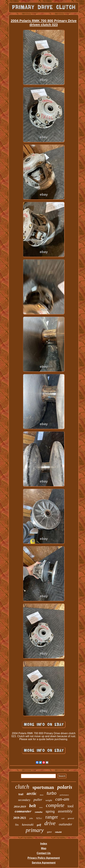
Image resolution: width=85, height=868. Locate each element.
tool (71, 806)
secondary (24, 800)
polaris (65, 787)
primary (35, 830)
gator (49, 832)
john (31, 818)
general (71, 818)
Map (44, 848)
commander (23, 812)
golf (39, 825)
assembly (65, 811)
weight (49, 800)
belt (33, 806)
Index (44, 844)
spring (50, 811)
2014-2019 (20, 807)
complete (55, 805)
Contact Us (44, 853)
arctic (32, 793)
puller (38, 800)
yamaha (39, 812)
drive (50, 823)
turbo (52, 793)
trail (21, 794)
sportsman (43, 787)
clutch (22, 787)
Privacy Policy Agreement (44, 858)
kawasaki (28, 825)
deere (42, 795)
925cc (39, 818)
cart (63, 818)
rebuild (58, 832)
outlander (66, 824)
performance (64, 795)
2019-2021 (20, 818)
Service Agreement (44, 863)
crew (41, 807)
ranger (52, 817)
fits (17, 825)
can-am (62, 799)
